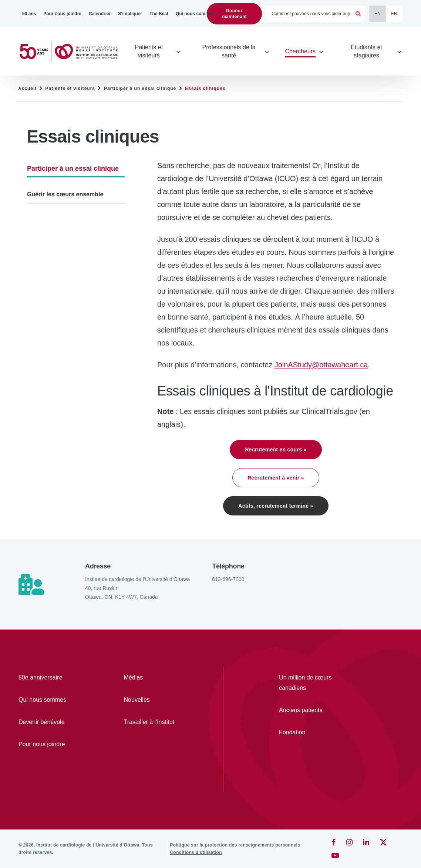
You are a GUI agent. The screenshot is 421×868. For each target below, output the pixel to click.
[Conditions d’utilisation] (196, 852)
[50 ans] (29, 14)
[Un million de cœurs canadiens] (313, 683)
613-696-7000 (228, 579)
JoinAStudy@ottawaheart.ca (321, 365)
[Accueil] (72, 51)
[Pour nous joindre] (62, 14)
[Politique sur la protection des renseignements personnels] (235, 845)
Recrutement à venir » (276, 478)
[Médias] (155, 678)
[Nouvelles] (155, 700)
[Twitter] (383, 842)
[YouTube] (335, 855)
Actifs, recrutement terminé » (276, 506)
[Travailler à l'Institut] (155, 722)
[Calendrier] (100, 14)
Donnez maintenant (234, 14)
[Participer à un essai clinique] (76, 168)
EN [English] (378, 14)
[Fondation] (313, 732)
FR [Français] (394, 14)
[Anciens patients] (313, 710)
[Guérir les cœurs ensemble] (76, 194)
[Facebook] (334, 842)
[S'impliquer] (130, 14)
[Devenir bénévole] (50, 722)
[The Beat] (159, 14)
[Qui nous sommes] (195, 14)
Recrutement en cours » (276, 450)
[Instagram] (349, 842)
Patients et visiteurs (70, 89)
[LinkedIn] (366, 842)
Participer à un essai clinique (140, 89)
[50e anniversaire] (50, 678)
